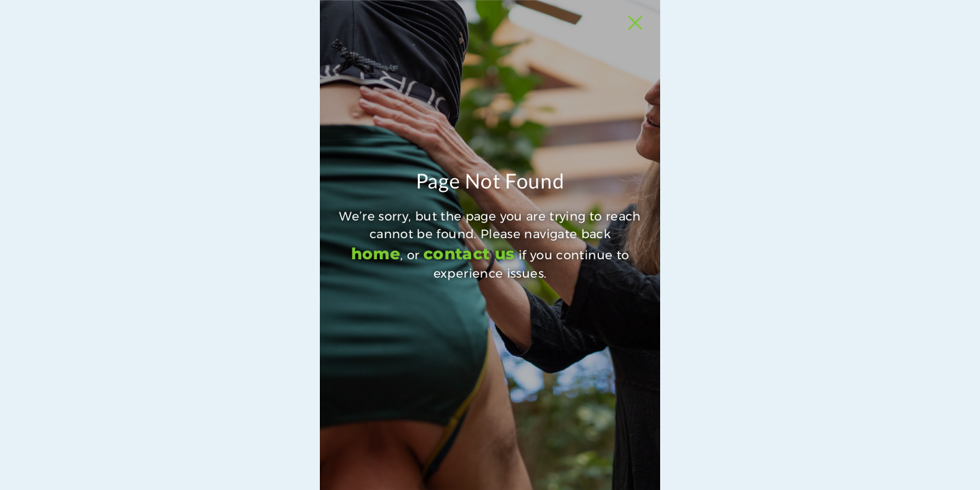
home (278, 371)
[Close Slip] (790, 38)
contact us (379, 371)
